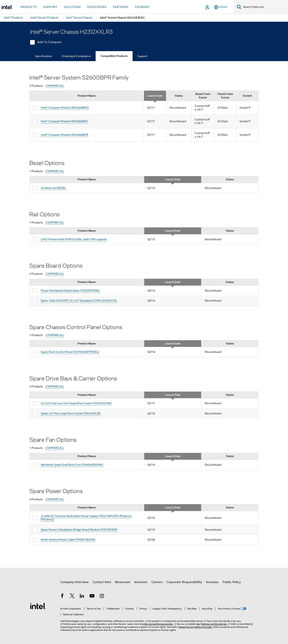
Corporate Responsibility (184, 582)
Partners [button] (121, 7)
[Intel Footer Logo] (38, 606)
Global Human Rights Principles (195, 627)
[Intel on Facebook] (62, 596)
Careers (157, 582)
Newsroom (123, 582)
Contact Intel (102, 582)
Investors (141, 582)
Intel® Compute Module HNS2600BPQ (65, 108)
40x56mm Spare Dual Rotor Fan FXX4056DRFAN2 (72, 465)
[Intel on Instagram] (102, 596)
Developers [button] (97, 7)
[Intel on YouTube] (92, 596)
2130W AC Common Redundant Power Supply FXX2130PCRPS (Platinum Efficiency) (86, 518)
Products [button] (29, 7)
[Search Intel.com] (265, 7)
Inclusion (212, 582)
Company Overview (74, 582)
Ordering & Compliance (76, 56)
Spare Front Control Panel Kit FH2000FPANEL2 (70, 352)
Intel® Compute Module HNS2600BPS (64, 121)
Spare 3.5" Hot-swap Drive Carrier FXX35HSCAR (71, 413)
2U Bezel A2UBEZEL (53, 188)
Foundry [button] (142, 7)
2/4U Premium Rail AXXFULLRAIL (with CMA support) (74, 239)
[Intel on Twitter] (72, 596)
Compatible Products (114, 56)
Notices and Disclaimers (214, 624)
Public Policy (232, 582)
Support (142, 56)
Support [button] (50, 7)
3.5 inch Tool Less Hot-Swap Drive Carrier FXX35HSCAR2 (76, 403)
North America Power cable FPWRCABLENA (68, 540)
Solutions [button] (72, 7)
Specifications (43, 56)
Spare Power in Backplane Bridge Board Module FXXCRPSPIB (79, 530)
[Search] (239, 7)
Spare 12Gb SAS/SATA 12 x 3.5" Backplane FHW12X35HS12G (79, 301)
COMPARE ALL (55, 86)
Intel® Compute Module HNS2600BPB (64, 135)
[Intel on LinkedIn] (82, 596)
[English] (221, 7)
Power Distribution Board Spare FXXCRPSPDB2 (70, 291)
